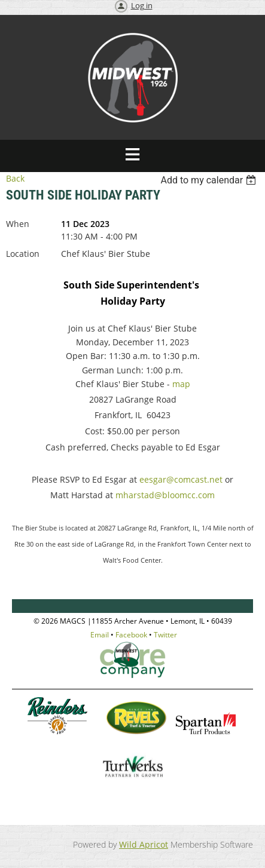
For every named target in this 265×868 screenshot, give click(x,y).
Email (100, 635)
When (18, 224)
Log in (142, 5)
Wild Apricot (144, 844)
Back (15, 178)
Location (23, 254)
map (181, 384)
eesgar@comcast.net (181, 479)
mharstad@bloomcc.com (165, 495)
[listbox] (210, 180)
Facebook (131, 635)
